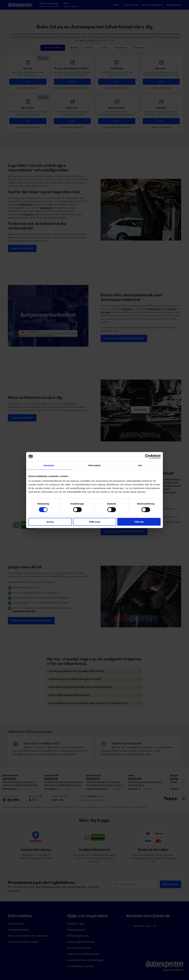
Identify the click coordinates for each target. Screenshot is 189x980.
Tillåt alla (139, 522)
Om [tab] (140, 465)
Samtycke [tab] (49, 465)
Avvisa (50, 522)
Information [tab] (94, 465)
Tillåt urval (95, 522)
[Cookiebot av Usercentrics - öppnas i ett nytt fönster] (147, 456)
